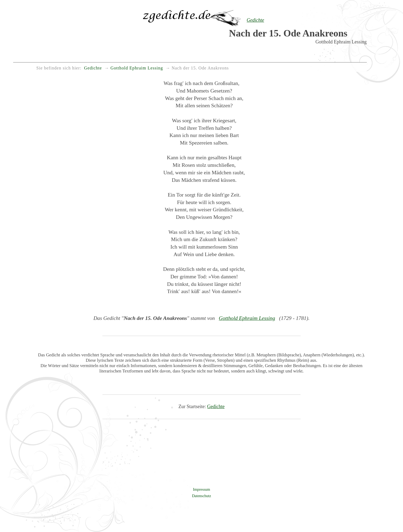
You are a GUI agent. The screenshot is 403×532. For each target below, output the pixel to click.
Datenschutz (201, 496)
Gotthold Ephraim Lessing (247, 318)
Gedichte (216, 407)
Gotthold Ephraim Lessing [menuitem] (137, 68)
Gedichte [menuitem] (93, 68)
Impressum (202, 489)
